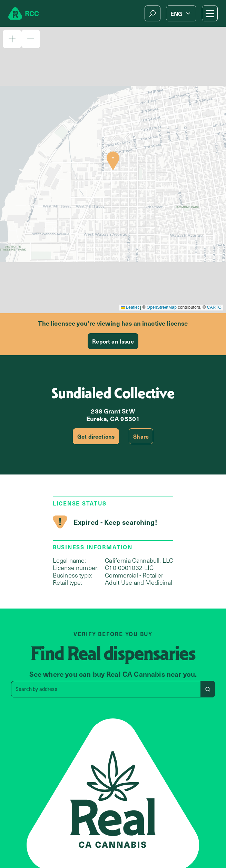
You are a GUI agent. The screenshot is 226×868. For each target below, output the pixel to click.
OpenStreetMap (162, 307)
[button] (12, 39)
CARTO (214, 307)
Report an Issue (113, 341)
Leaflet (130, 307)
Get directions (96, 436)
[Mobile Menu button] (210, 13)
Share (141, 436)
